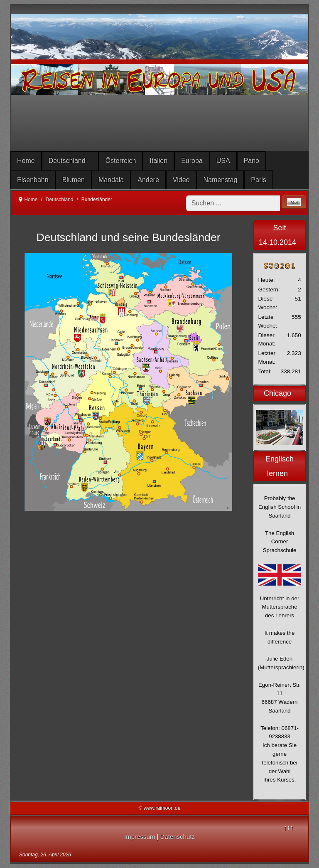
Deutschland (67, 161)
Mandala (111, 180)
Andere (148, 180)
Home (26, 161)
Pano (252, 161)
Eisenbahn (33, 180)
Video (181, 180)
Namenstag (220, 180)
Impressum (140, 837)
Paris (258, 180)
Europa (192, 161)
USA (223, 161)
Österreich (121, 161)
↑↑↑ (288, 827)
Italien (158, 161)
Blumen (74, 180)
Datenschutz (178, 837)
